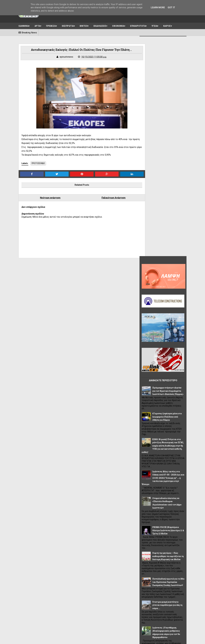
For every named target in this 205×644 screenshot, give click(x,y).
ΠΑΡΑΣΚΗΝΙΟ (161, 531)
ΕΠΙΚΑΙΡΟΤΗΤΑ (138, 25)
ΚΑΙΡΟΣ (167, 25)
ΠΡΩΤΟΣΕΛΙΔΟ (38, 164)
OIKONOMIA (163, 492)
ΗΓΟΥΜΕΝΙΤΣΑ (150, 518)
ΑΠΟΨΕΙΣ (148, 499)
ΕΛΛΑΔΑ (160, 512)
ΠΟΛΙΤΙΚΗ (176, 531)
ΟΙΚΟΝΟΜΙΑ (118, 25)
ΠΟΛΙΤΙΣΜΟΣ (149, 537)
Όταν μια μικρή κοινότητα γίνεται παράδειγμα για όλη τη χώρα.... (167, 384)
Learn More (158, 7)
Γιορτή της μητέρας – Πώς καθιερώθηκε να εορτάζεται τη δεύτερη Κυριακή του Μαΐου (168, 335)
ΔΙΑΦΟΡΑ (148, 512)
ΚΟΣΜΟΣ (147, 531)
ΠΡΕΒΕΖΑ (51, 25)
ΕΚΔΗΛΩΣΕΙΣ (100, 25)
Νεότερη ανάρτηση (47, 198)
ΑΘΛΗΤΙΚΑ (177, 492)
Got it (171, 7)
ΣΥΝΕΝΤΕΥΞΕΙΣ (150, 550)
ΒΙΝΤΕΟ (84, 25)
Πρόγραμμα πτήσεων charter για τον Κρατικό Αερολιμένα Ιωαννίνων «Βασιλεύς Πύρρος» (168, 170)
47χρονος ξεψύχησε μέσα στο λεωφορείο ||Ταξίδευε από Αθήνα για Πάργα (167, 196)
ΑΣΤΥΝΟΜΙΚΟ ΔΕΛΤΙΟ (153, 505)
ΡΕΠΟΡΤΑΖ (166, 543)
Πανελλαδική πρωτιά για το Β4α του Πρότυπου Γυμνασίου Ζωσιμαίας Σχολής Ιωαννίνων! (168, 361)
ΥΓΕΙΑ (154, 25)
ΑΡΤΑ (37, 25)
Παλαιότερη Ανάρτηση (104, 198)
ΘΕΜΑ (176, 518)
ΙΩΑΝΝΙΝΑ (23, 25)
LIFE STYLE (148, 492)
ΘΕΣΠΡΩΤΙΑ (68, 25)
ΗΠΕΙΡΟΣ (165, 518)
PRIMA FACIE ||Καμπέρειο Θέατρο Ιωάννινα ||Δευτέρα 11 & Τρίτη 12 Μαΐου (168, 309)
